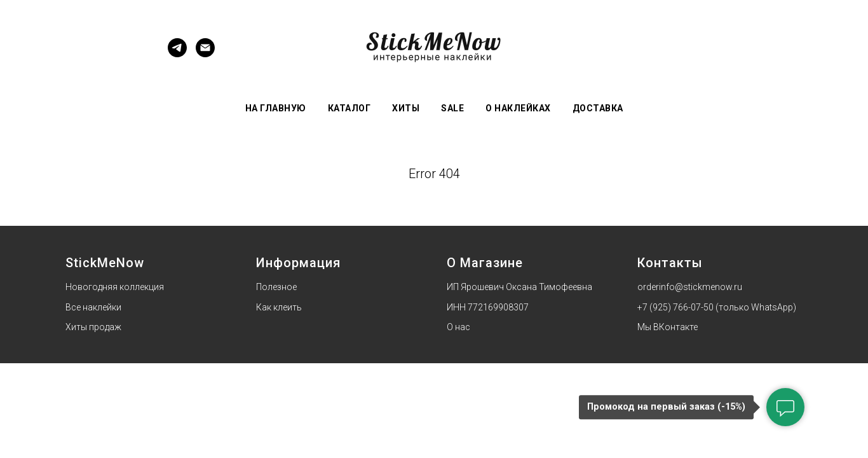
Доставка (598, 108)
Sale (452, 108)
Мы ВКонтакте (668, 327)
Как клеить (279, 307)
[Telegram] (177, 54)
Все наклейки (93, 307)
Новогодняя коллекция (115, 287)
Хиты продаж (93, 327)
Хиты (406, 108)
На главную (276, 108)
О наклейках (518, 108)
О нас (458, 327)
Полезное (276, 287)
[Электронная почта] (205, 54)
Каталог (349, 108)
